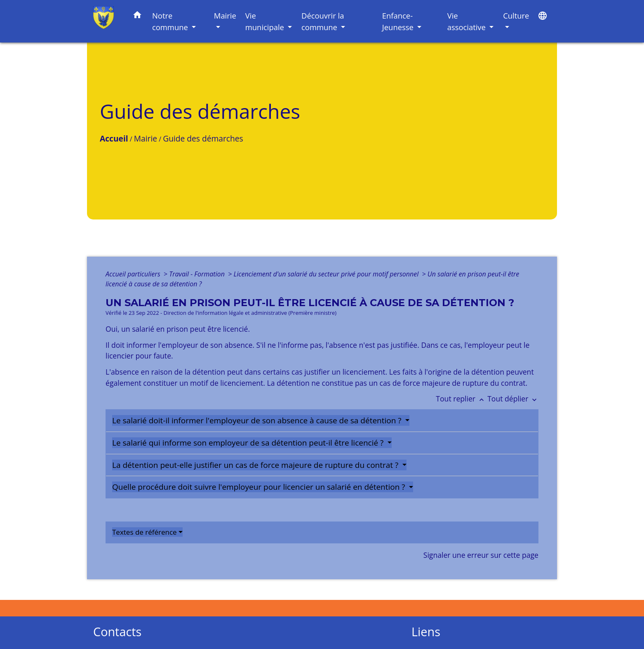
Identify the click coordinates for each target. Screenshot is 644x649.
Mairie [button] (225, 15)
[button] (137, 16)
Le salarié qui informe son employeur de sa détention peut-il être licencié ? (249, 443)
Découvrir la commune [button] (323, 21)
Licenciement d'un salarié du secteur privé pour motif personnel (327, 274)
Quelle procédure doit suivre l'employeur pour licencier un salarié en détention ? (260, 487)
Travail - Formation (198, 274)
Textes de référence (145, 532)
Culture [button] (516, 15)
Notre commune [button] (171, 21)
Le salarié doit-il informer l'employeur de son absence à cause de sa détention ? (258, 420)
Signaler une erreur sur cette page (481, 555)
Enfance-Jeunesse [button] (399, 21)
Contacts (117, 632)
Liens (426, 632)
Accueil (114, 138)
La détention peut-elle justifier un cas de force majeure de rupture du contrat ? (256, 465)
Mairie (146, 138)
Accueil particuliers (134, 274)
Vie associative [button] (468, 21)
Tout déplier (513, 399)
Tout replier (462, 399)
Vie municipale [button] (266, 21)
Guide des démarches (203, 138)
